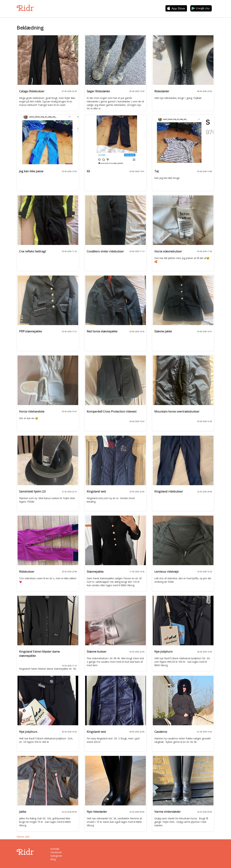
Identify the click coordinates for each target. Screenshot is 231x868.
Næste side (23, 837)
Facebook (56, 852)
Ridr (25, 8)
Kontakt (55, 849)
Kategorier (56, 856)
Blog (53, 859)
